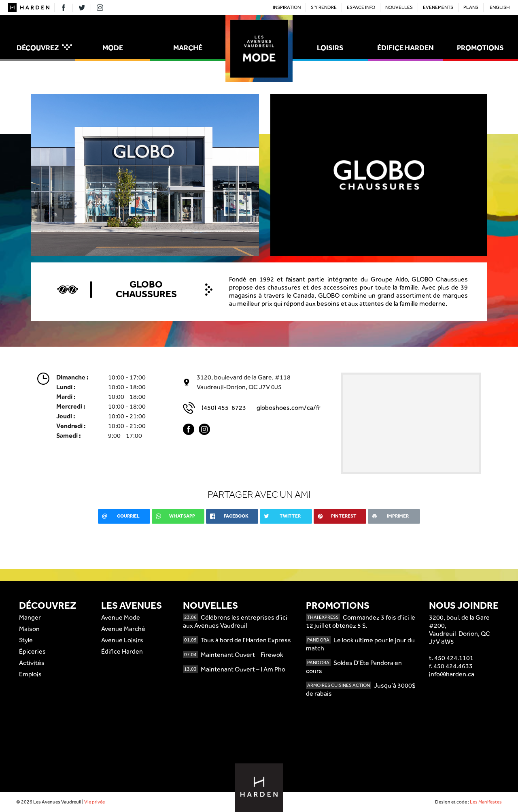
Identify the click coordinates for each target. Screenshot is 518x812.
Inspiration (287, 7)
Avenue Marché (123, 629)
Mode (113, 48)
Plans (471, 7)
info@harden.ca (452, 674)
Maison (29, 629)
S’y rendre (324, 7)
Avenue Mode (121, 617)
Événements (438, 7)
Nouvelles (399, 7)
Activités (32, 663)
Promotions (480, 48)
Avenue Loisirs (122, 640)
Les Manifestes (486, 802)
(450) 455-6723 (224, 408)
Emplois (30, 674)
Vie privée (94, 802)
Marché (188, 48)
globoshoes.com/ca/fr (289, 408)
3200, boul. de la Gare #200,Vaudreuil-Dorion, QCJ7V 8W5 (460, 630)
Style (26, 640)
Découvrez (44, 48)
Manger (30, 617)
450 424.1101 (454, 658)
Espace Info (361, 7)
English (500, 7)
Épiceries (32, 651)
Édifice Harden (405, 48)
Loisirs (330, 48)
